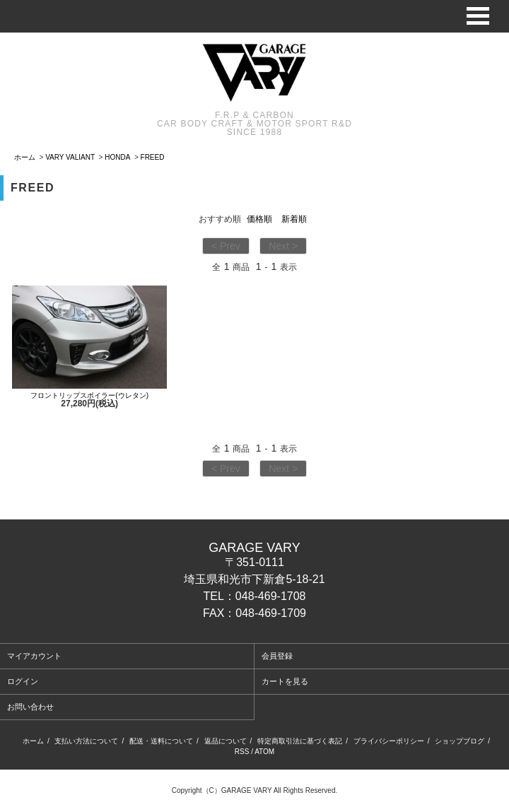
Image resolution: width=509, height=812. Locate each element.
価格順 (259, 219)
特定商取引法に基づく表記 (300, 741)
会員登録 (277, 656)
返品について (226, 741)
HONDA (117, 157)
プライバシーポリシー (389, 741)
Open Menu (478, 16)
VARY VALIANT (70, 157)
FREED (153, 157)
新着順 (294, 219)
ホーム (25, 157)
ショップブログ (460, 741)
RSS (242, 752)
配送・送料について (161, 741)
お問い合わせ (30, 707)
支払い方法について (86, 741)
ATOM (264, 752)
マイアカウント (34, 656)
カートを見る (285, 681)
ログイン (23, 681)
